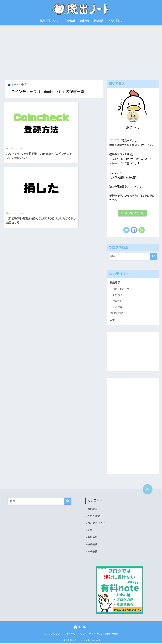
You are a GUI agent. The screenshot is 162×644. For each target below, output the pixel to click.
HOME (81, 628)
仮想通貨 (99, 21)
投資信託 (117, 301)
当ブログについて (49, 21)
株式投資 (117, 307)
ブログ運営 (69, 21)
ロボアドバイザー (122, 289)
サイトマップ (96, 635)
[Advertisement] (81, 52)
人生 (112, 320)
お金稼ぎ (85, 21)
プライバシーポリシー (76, 635)
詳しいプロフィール (132, 213)
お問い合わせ (115, 21)
